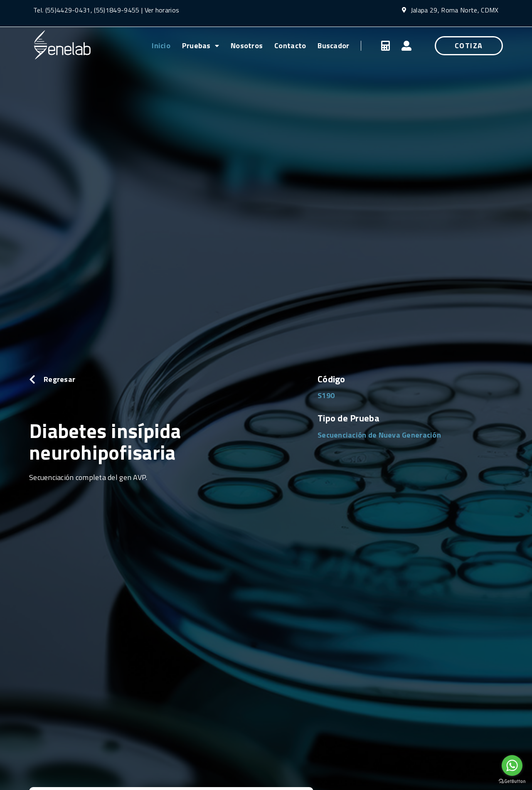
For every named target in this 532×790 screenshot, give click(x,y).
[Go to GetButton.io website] (512, 781)
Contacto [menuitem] (290, 46)
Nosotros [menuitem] (247, 46)
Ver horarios (162, 10)
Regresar (59, 379)
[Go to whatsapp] (512, 765)
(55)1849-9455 (116, 10)
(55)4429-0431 (68, 10)
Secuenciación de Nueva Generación (379, 435)
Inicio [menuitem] (161, 46)
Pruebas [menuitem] (201, 46)
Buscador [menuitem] (333, 46)
